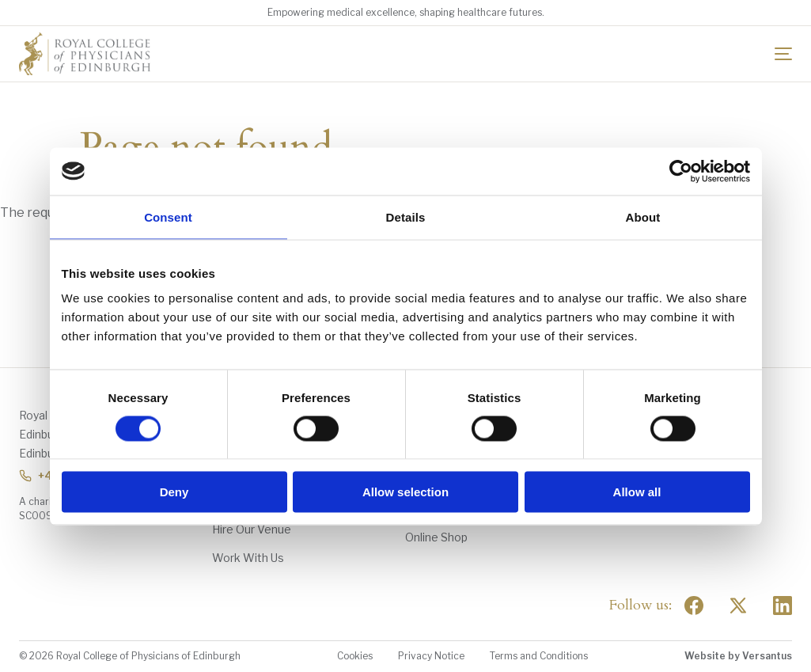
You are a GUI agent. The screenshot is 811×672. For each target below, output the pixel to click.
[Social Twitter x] (738, 606)
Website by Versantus (738, 656)
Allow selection (405, 492)
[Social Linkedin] (783, 606)
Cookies (355, 656)
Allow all (637, 492)
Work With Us (248, 558)
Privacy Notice (431, 656)
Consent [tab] (168, 216)
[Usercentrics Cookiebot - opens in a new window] (681, 171)
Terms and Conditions (539, 656)
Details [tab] (406, 216)
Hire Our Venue (252, 529)
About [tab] (643, 216)
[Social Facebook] (694, 606)
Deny (174, 492)
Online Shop (436, 537)
